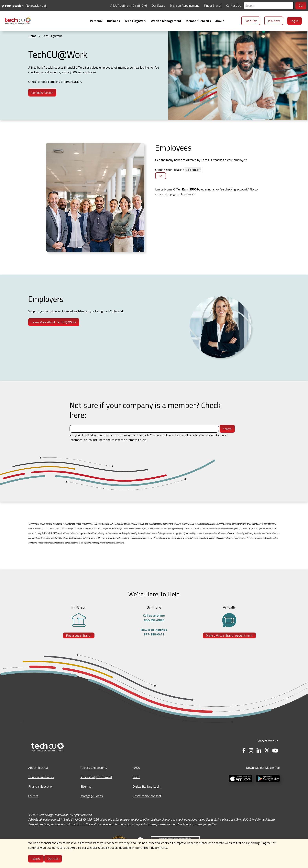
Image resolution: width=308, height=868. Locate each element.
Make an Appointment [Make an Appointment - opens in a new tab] (185, 6)
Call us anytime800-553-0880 (154, 618)
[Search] (269, 6)
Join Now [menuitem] (274, 21)
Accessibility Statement (96, 777)
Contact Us (234, 6)
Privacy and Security (94, 768)
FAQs (136, 768)
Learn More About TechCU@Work (54, 322)
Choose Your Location (170, 170)
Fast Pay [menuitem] (251, 21)
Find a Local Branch (79, 635)
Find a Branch (213, 6)
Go (161, 176)
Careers (33, 796)
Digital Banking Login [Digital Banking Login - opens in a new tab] (147, 786)
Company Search (42, 93)
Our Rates (158, 6)
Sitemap (86, 786)
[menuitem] (18, 21)
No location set (36, 6)
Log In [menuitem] (294, 21)
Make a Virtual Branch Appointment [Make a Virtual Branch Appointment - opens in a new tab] (229, 635)
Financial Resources (41, 777)
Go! (301, 6)
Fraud (136, 777)
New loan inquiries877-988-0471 (154, 632)
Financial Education (41, 786)
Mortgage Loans (92, 796)
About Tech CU (38, 768)
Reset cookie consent (147, 796)
